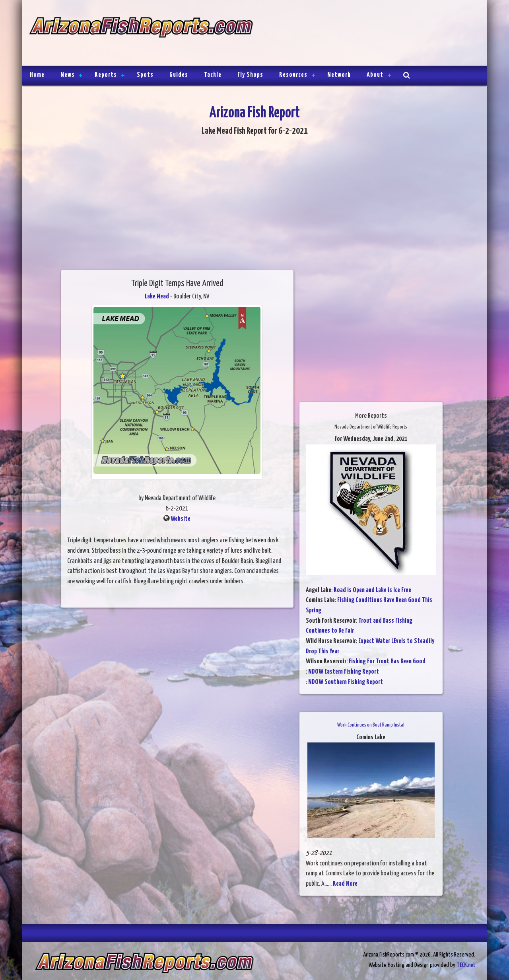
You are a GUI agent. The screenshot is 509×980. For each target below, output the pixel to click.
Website (181, 519)
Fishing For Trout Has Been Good (387, 661)
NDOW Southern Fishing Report (346, 682)
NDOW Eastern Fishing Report (344, 672)
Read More (345, 884)
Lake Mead (157, 297)
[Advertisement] (367, 34)
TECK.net (466, 965)
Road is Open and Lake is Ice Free (372, 590)
